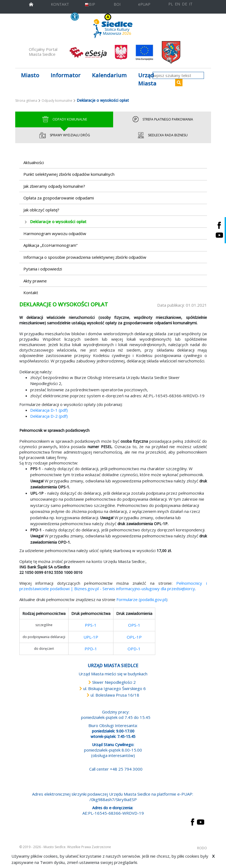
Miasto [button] (30, 75)
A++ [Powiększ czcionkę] (147, 17)
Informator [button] (66, 75)
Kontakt (31, 293)
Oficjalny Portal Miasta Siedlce (43, 52)
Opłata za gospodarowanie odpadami (59, 198)
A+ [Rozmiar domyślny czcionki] (140, 17)
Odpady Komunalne (64, 119)
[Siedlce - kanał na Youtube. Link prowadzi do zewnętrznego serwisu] (219, 235)
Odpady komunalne (57, 101)
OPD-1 (134, 649)
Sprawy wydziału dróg (64, 135)
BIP (90, 4)
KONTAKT (60, 4)
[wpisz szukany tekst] (178, 75)
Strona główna (26, 101)
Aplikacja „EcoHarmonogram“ (50, 245)
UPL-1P (91, 637)
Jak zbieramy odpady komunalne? (54, 186)
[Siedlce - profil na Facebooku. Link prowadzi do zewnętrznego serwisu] (219, 225)
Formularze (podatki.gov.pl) (142, 599)
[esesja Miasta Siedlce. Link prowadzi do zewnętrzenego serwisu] (88, 52)
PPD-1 (91, 649)
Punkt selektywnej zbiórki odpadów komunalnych (69, 174)
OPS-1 (134, 625)
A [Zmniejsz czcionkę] (136, 17)
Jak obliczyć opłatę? (41, 210)
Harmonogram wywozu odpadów (55, 233)
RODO (202, 848)
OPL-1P (134, 637)
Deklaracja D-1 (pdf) (49, 410)
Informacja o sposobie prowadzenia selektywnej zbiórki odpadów (85, 257)
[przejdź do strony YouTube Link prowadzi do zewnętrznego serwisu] (201, 821)
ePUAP (144, 4)
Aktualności (34, 162)
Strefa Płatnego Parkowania (162, 119)
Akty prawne (35, 281)
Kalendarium (109, 75)
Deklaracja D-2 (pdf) (49, 416)
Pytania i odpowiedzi (43, 269)
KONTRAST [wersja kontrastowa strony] (97, 17)
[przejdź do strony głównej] (31, 4)
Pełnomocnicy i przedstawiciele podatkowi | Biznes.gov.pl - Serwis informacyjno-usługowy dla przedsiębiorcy (113, 586)
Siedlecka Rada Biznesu (162, 135)
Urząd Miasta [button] (147, 79)
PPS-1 (91, 625)
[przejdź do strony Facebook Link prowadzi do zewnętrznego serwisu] (193, 821)
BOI (117, 4)
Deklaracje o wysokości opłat (58, 221)
